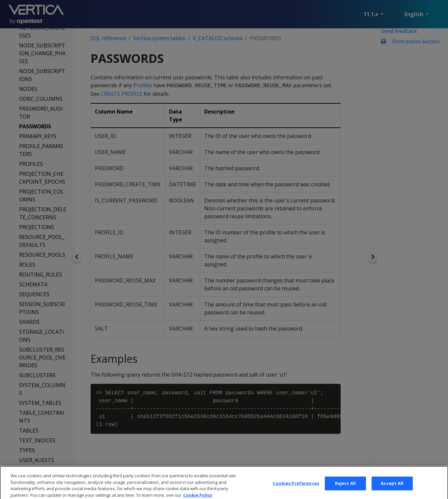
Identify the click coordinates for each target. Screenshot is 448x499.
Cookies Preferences (296, 491)
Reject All (345, 491)
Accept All (392, 491)
